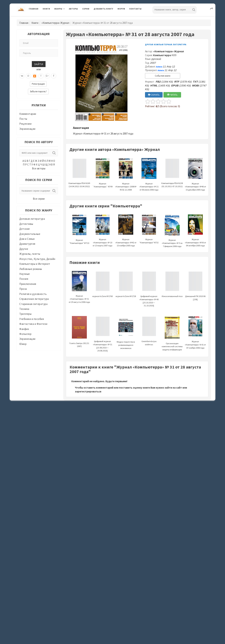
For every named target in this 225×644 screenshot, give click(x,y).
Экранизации (27, 129)
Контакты (136, 9)
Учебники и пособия (32, 319)
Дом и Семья (27, 239)
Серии (86, 9)
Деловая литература (32, 219)
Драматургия (27, 244)
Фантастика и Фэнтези (33, 324)
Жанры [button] (58, 9)
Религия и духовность (33, 294)
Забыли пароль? (38, 91)
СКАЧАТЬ (154, 95)
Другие (24, 249)
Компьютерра (162, 55)
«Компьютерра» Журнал (55, 23)
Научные (25, 274)
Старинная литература (33, 304)
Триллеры (25, 314)
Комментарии (28, 114)
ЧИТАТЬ (172, 95)
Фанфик (24, 329)
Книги (46, 9)
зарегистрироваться (88, 391)
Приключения (28, 284)
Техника (24, 309)
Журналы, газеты (30, 254)
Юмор (23, 344)
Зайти (39, 64)
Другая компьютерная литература (166, 45)
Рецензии (25, 124)
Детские (25, 229)
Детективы (26, 224)
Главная (34, 9)
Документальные (30, 234)
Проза (23, 289)
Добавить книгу (103, 9)
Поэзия (24, 279)
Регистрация (38, 84)
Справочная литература (34, 299)
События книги (163, 76)
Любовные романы (31, 269)
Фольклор (25, 334)
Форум (121, 9)
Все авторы (39, 168)
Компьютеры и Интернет (35, 264)
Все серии (39, 199)
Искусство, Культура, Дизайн (37, 259)
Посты (23, 119)
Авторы (73, 9)
